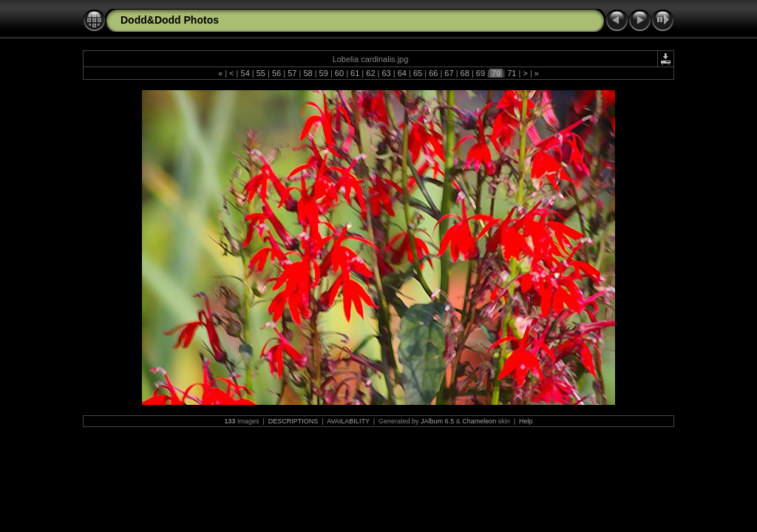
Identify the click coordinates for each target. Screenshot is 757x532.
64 (402, 73)
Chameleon (479, 421)
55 (261, 73)
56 (276, 73)
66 (433, 73)
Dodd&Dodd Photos (170, 20)
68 (465, 73)
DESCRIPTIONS (293, 421)
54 (245, 73)
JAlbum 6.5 (437, 421)
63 (386, 73)
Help (526, 421)
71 (512, 73)
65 (418, 73)
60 (339, 73)
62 (370, 73)
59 (324, 73)
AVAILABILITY (348, 421)
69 (481, 73)
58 (308, 73)
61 (355, 73)
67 (449, 73)
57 (292, 73)
